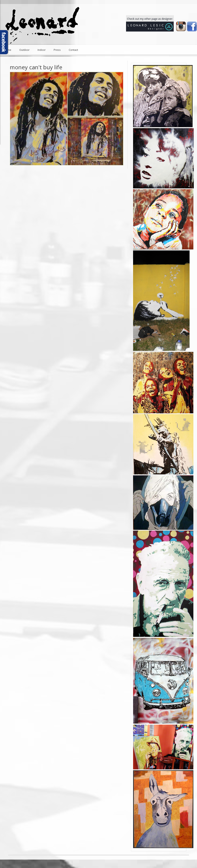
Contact (73, 50)
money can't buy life (36, 67)
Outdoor (24, 50)
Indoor (42, 50)
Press (57, 50)
